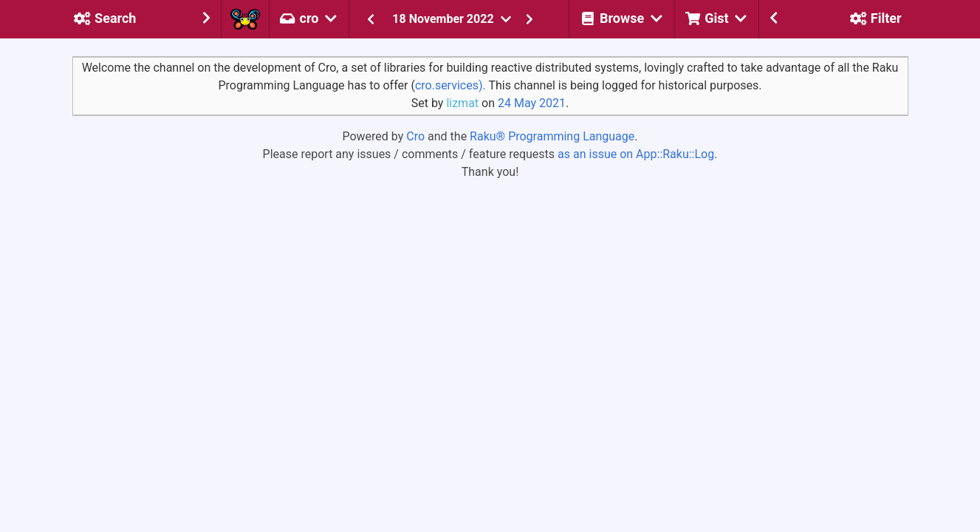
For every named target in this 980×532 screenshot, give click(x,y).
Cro (415, 136)
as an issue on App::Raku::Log (636, 154)
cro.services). (450, 85)
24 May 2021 (532, 103)
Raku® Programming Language (552, 136)
